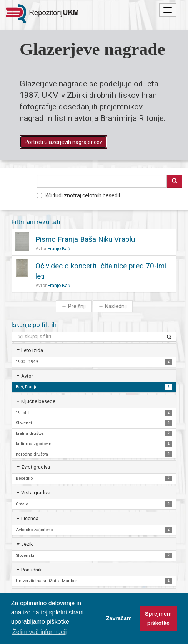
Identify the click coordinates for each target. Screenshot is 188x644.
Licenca (30, 518)
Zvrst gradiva (36, 467)
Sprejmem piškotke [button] (158, 618)
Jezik (27, 544)
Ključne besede (38, 401)
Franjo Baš (59, 249)
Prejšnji (74, 306)
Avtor (27, 376)
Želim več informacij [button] (39, 632)
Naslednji (113, 306)
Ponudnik (31, 570)
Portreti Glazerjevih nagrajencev (63, 142)
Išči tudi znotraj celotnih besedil (78, 195)
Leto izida (32, 350)
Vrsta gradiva (36, 493)
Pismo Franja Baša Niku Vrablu (85, 239)
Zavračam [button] (119, 618)
